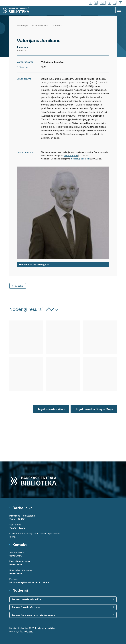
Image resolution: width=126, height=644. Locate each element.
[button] (109, 3)
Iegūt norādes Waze (52, 409)
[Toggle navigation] (119, 10)
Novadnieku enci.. (40, 25)
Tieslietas (21, 50)
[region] (63, 433)
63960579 (16, 565)
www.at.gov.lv (71, 155)
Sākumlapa (22, 25)
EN (103, 3)
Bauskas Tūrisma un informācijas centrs (33, 615)
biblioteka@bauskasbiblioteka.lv (29, 582)
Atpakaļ (18, 286)
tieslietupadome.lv (81, 159)
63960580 (16, 556)
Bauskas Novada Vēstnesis (26, 607)
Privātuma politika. (45, 628)
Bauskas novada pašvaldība (26, 599)
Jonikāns (57, 25)
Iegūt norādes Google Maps (94, 410)
